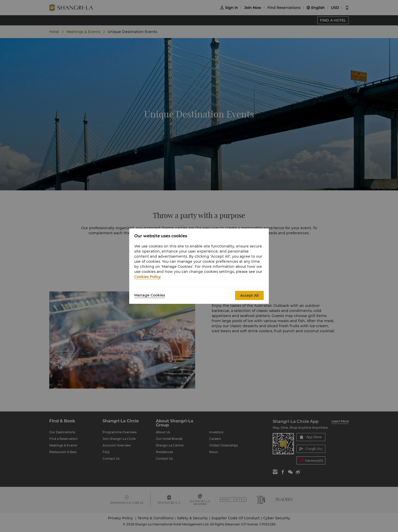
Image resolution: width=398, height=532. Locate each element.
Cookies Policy (147, 277)
